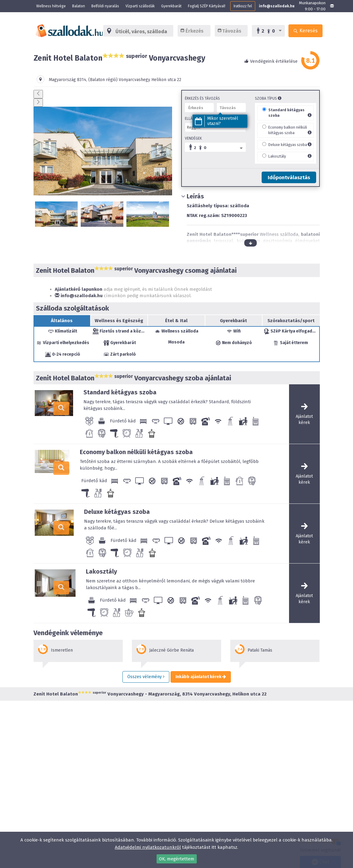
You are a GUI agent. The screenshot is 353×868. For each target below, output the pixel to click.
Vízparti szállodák (140, 6)
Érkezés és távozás (202, 98)
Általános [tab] (62, 321)
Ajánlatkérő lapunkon (79, 289)
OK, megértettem (177, 859)
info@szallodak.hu (277, 6)
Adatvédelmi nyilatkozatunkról (148, 847)
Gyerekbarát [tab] (233, 321)
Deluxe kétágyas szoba (288, 145)
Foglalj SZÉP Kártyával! (207, 6)
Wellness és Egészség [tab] (119, 321)
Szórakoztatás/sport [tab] (291, 321)
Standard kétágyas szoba (120, 392)
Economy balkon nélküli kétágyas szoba (136, 452)
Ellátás (192, 119)
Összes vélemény (146, 677)
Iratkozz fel (243, 6)
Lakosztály (277, 156)
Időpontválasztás (289, 178)
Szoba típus (268, 98)
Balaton (79, 6)
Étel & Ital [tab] (176, 321)
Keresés (305, 31)
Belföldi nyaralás (105, 6)
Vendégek (193, 138)
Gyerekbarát (171, 6)
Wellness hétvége (51, 6)
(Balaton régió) (103, 80)
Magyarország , (69, 80)
